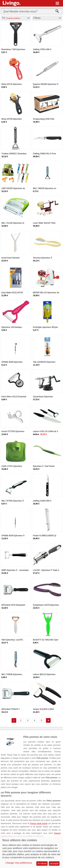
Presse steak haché (39, 823)
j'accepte (54, 863)
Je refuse (42, 863)
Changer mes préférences (19, 863)
